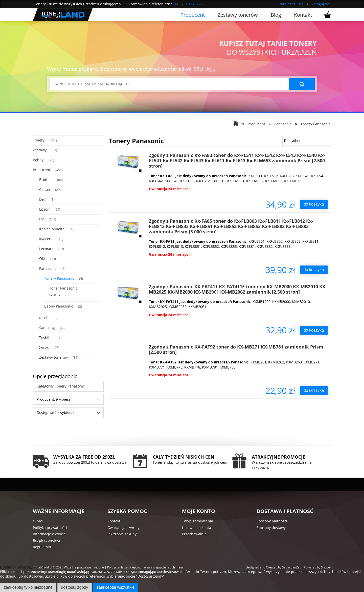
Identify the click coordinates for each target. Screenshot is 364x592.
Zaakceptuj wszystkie (116, 587)
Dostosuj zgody (74, 587)
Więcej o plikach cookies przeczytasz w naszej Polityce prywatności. (57, 581)
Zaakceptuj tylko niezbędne (28, 587)
